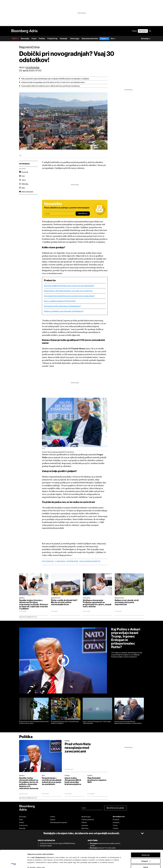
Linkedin (116, 828)
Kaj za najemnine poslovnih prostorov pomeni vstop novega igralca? (69, 296)
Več (113, 39)
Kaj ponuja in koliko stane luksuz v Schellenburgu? (62, 306)
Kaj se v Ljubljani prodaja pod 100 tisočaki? (60, 301)
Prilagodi (146, 845)
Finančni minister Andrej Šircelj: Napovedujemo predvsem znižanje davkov (128, 722)
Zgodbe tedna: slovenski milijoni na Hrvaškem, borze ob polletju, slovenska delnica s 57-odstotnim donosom (29, 783)
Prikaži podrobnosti (35, 864)
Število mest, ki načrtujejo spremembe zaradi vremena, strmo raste (34, 722)
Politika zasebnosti (88, 820)
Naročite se (83, 214)
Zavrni (146, 851)
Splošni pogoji (86, 817)
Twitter (115, 825)
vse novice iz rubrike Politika (28, 798)
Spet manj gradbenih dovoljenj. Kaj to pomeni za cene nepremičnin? (69, 286)
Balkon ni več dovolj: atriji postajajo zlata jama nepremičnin (127, 602)
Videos (53, 817)
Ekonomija (25, 39)
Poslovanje (86, 598)
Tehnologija (75, 39)
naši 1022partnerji (38, 841)
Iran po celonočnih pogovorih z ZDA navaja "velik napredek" (97, 722)
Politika (42, 39)
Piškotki (84, 823)
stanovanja (60, 561)
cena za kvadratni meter (90, 561)
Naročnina (143, 31)
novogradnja (48, 561)
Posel (34, 39)
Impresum (85, 825)
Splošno (22, 598)
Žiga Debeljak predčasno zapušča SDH (97, 780)
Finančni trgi (52, 39)
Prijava (134, 31)
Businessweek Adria (90, 39)
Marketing (85, 828)
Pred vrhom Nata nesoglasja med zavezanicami (78, 748)
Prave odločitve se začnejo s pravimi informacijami (67, 208)
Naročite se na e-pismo (115, 808)
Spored (53, 820)
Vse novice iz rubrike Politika (28, 617)
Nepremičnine (72, 561)
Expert (104, 39)
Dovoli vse (146, 838)
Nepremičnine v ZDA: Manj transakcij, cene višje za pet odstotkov (68, 291)
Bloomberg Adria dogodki (59, 823)
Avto (43, 776)
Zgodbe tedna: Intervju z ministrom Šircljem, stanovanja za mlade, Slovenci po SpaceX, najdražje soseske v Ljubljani (34, 604)
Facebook (116, 820)
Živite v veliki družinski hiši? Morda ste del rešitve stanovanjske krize (64, 602)
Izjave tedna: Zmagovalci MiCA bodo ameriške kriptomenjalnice (73, 781)
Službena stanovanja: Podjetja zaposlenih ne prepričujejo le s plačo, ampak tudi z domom (97, 603)
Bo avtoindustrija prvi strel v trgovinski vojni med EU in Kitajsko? (65, 722)
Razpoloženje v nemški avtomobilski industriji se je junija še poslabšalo (52, 781)
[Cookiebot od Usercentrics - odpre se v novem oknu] (13, 864)
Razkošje (64, 39)
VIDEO (15, 39)
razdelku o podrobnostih (100, 859)
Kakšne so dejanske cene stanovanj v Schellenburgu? (64, 311)
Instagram (116, 823)
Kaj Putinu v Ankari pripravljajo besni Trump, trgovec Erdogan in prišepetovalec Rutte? (126, 638)
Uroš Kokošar (33, 67)
